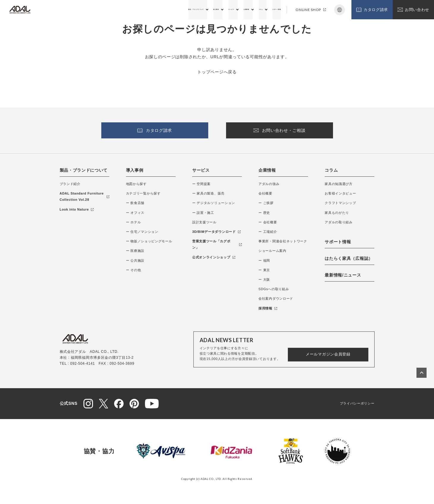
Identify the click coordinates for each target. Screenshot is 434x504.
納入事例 (171, 10)
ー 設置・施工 (203, 213)
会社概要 (265, 193)
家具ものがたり (337, 213)
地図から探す (136, 184)
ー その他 (134, 270)
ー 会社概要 (268, 222)
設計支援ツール (204, 222)
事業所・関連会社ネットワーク (283, 241)
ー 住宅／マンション (142, 232)
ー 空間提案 (201, 184)
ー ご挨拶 (266, 203)
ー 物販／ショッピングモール (149, 241)
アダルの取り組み (339, 222)
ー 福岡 (264, 260)
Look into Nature (77, 209)
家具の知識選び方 (339, 184)
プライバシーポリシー (357, 403)
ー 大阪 (264, 279)
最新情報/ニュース (343, 275)
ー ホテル (134, 222)
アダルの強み (269, 184)
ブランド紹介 (70, 184)
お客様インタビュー (340, 193)
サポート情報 (269, 10)
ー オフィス (135, 213)
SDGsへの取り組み (274, 289)
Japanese (340, 10)
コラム (243, 10)
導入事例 (135, 170)
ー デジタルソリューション (214, 203)
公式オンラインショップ (214, 257)
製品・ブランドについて (133, 10)
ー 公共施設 (135, 260)
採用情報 (268, 308)
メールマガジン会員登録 (328, 354)
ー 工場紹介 (268, 232)
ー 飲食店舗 (135, 203)
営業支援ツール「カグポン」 (217, 244)
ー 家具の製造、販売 (208, 193)
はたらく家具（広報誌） (349, 258)
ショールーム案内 (272, 251)
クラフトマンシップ (340, 203)
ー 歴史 (264, 213)
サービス (196, 10)
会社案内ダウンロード (276, 298)
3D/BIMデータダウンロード (216, 232)
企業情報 (220, 10)
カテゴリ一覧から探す (143, 193)
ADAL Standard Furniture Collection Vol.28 (85, 196)
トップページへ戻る (217, 72)
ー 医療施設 (135, 251)
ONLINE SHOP (311, 10)
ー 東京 (264, 270)
